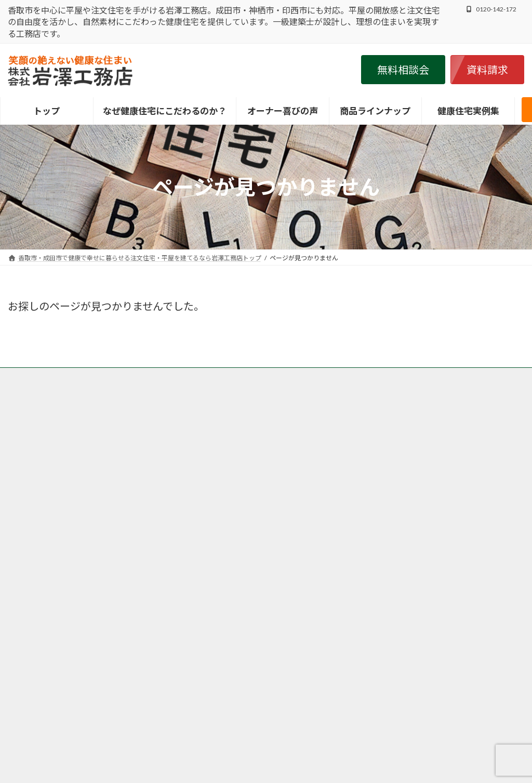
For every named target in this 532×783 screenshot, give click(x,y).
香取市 (197, 480)
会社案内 (263, 383)
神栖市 (197, 586)
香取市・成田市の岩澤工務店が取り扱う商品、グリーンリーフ (369, 377)
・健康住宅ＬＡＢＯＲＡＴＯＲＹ (425, 478)
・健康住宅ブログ (396, 531)
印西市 (322, 525)
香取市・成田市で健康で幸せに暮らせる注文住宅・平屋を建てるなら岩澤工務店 (253, 760)
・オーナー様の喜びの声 (408, 518)
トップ (27, 377)
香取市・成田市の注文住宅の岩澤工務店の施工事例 (89, 383)
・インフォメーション (404, 491)
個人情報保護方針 (206, 383)
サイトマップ (315, 383)
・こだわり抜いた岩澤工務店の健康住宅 (437, 464)
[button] (403, 70)
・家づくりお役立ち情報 (408, 544)
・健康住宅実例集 (396, 504)
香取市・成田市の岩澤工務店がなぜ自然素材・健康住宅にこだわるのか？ (159, 377)
